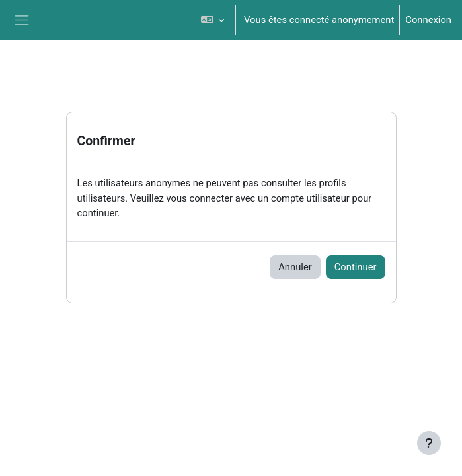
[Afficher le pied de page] (429, 443)
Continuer (356, 267)
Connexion (428, 20)
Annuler (295, 267)
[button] (212, 20)
